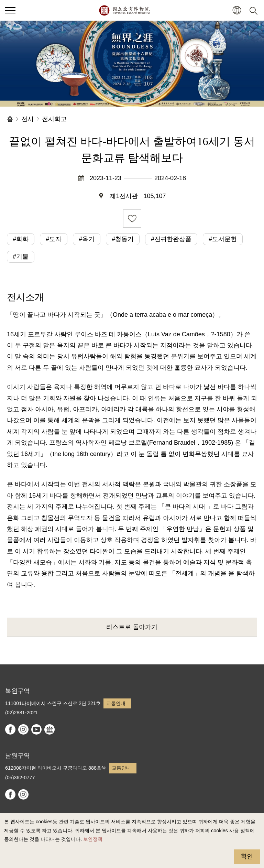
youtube (36, 729)
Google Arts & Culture (49, 729)
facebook (10, 729)
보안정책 (93, 839)
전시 (27, 119)
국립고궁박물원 (124, 10)
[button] (237, 10)
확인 (247, 856)
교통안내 (116, 703)
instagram (23, 729)
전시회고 (54, 119)
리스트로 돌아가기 (132, 627)
